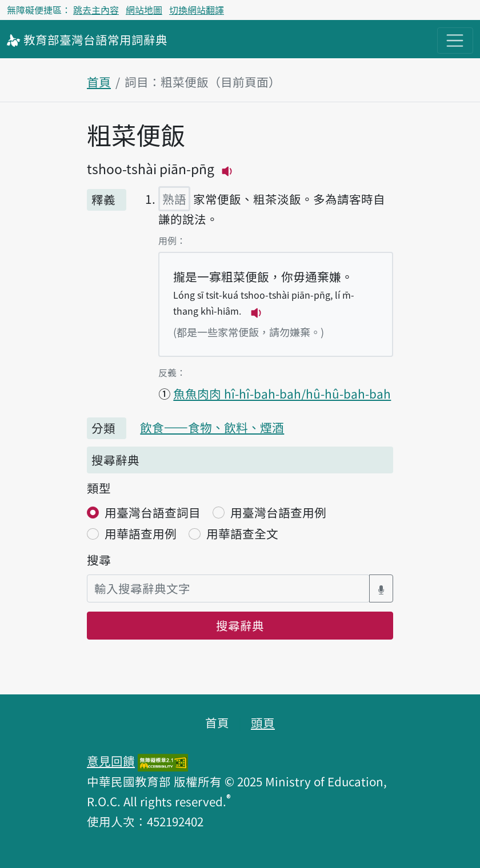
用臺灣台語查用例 (278, 512)
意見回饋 (111, 761)
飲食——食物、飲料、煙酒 (212, 427)
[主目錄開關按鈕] (455, 41)
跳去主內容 (96, 10)
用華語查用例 (141, 533)
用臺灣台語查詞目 (153, 512)
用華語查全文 (242, 533)
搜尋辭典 (240, 625)
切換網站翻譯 (197, 10)
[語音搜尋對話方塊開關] (381, 588)
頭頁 (263, 722)
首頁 (99, 82)
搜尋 (99, 560)
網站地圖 (144, 10)
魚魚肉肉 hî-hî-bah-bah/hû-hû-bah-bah (282, 393)
